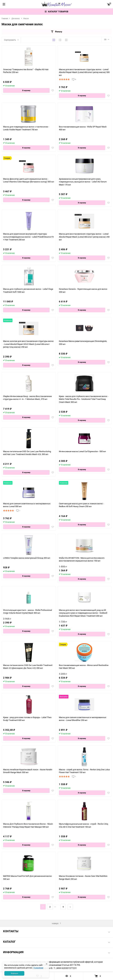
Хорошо (14, 973)
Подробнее (38, 968)
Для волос (16, 18)
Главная (5, 18)
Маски (26, 18)
